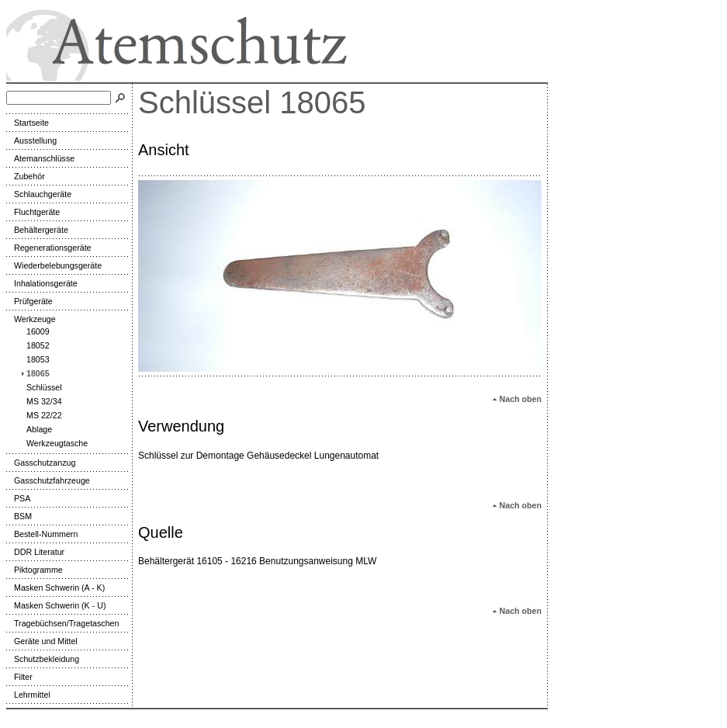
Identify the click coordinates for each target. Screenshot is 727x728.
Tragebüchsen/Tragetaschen (62, 623)
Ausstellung (31, 140)
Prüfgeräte (29, 301)
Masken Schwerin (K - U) (56, 605)
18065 (34, 373)
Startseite (28, 123)
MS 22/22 (40, 415)
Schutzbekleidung (43, 659)
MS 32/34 (40, 401)
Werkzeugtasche (53, 443)
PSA (18, 498)
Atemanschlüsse (40, 158)
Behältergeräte (37, 230)
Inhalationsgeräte (42, 283)
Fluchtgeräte (33, 212)
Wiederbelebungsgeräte (54, 265)
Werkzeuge (31, 319)
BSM (19, 516)
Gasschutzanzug (41, 463)
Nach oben (517, 399)
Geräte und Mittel (42, 641)
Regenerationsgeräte (49, 248)
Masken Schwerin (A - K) (55, 588)
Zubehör (26, 176)
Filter (19, 677)
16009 (34, 331)
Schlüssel (40, 387)
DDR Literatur (35, 552)
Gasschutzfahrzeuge (48, 480)
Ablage (35, 429)
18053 (34, 359)
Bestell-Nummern (42, 534)
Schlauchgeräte (39, 194)
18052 (34, 345)
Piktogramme (35, 570)
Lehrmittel (28, 695)
